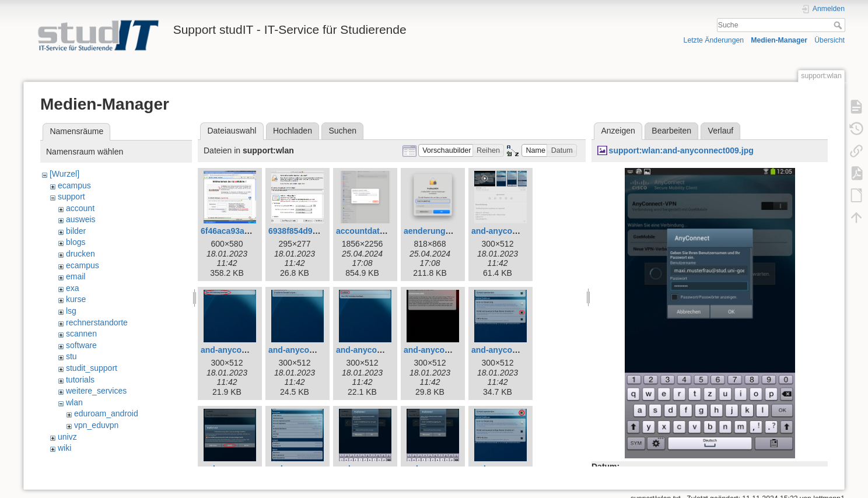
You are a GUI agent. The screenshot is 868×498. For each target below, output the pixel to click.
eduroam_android (106, 413)
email (76, 276)
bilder (76, 231)
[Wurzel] (64, 174)
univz (67, 437)
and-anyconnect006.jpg (517, 350)
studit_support (92, 368)
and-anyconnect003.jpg (314, 350)
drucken (80, 254)
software (81, 345)
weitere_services (96, 391)
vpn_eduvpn (96, 425)
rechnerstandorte (97, 322)
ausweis (81, 219)
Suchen (343, 131)
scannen (81, 334)
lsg (71, 311)
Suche (839, 25)
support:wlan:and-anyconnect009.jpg (681, 150)
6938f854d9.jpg (297, 231)
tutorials (80, 380)
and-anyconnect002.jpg (246, 350)
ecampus (74, 185)
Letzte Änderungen (714, 40)
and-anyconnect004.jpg (381, 350)
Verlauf (721, 131)
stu (71, 356)
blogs (76, 242)
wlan (74, 402)
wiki (64, 448)
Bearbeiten (671, 131)
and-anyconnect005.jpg (449, 350)
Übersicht (829, 40)
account (80, 208)
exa (73, 288)
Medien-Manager (779, 40)
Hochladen (293, 131)
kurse (76, 299)
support (71, 197)
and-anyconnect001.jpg (517, 231)
